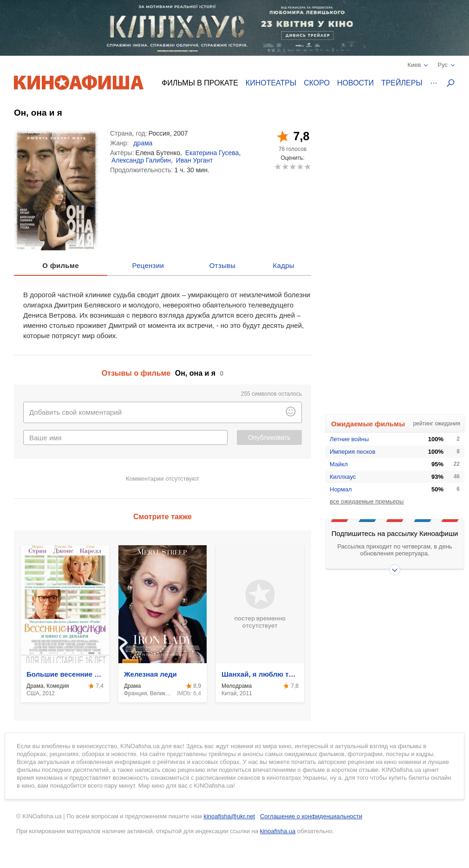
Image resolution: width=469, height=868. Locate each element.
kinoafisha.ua (278, 831)
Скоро (317, 83)
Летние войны (349, 439)
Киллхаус (343, 477)
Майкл (339, 464)
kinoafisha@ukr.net (229, 816)
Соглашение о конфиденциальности (311, 816)
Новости (355, 83)
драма (143, 143)
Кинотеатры (271, 83)
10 (307, 166)
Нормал (341, 489)
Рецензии (148, 265)
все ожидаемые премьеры (367, 501)
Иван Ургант (195, 160)
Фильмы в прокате (200, 83)
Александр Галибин (141, 160)
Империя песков (352, 452)
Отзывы (223, 265)
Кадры (284, 265)
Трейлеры (402, 83)
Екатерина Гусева (212, 153)
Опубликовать (269, 437)
